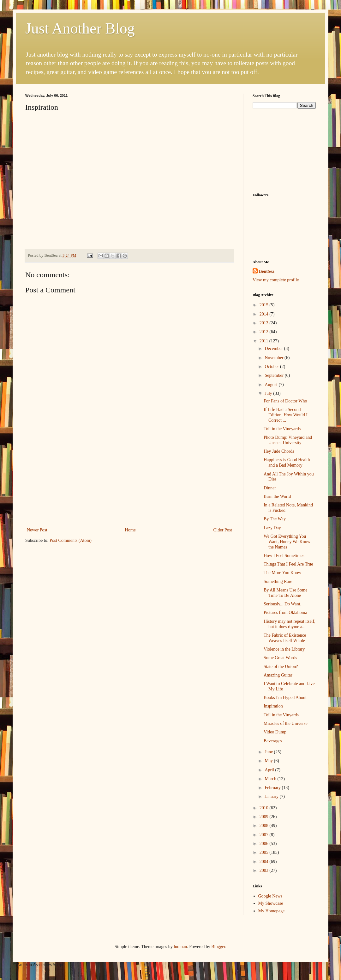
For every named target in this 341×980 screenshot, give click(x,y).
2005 (265, 852)
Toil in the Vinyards (281, 715)
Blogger (218, 947)
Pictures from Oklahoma (285, 612)
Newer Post (37, 530)
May (269, 761)
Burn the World (277, 496)
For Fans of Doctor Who (285, 401)
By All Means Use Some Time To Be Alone (285, 593)
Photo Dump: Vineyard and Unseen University (288, 440)
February (273, 788)
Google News (270, 896)
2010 (265, 808)
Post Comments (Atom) (71, 540)
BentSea (267, 271)
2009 (265, 817)
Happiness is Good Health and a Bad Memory (287, 462)
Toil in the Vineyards (282, 429)
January (272, 796)
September (275, 375)
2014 (265, 314)
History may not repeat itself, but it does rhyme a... (290, 624)
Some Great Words (280, 658)
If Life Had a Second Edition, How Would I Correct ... (286, 415)
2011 (264, 341)
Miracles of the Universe (286, 723)
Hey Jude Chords (279, 451)
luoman (180, 947)
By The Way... (276, 519)
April (270, 770)
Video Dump (275, 732)
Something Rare (278, 582)
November (275, 358)
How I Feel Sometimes (284, 556)
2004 (265, 862)
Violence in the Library (284, 649)
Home (130, 530)
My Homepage (272, 911)
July (269, 393)
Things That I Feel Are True (288, 564)
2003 (265, 870)
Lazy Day (272, 528)
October (272, 367)
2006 (265, 844)
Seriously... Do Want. (282, 604)
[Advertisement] (129, 479)
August (272, 385)
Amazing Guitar (278, 675)
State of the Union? (281, 667)
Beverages (273, 741)
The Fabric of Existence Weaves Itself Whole (285, 638)
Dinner (270, 488)
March (271, 779)
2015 (265, 305)
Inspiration (273, 706)
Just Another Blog (80, 28)
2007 (265, 835)
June (269, 752)
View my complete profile (276, 280)
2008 (265, 826)
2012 (265, 332)
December (274, 349)
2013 (265, 323)
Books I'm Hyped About (285, 698)
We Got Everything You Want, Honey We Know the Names (287, 542)
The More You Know (282, 573)
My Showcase (271, 903)
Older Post (223, 530)
